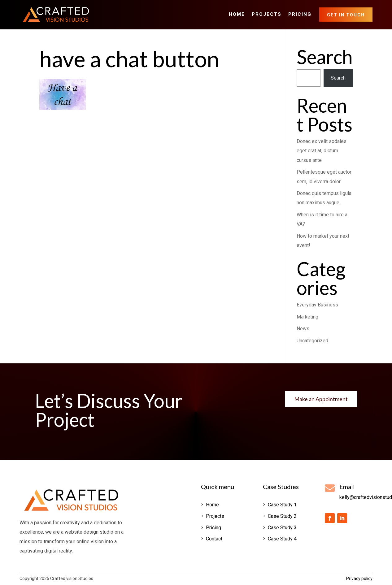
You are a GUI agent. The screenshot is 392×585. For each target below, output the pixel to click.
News (303, 329)
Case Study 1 (282, 505)
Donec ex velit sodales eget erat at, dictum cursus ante (322, 151)
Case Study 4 (282, 539)
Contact (214, 539)
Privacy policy (359, 578)
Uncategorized (312, 341)
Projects (267, 15)
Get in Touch (346, 15)
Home (237, 15)
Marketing (307, 317)
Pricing (300, 15)
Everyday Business (317, 305)
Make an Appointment (321, 399)
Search (338, 78)
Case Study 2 (282, 516)
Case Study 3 (282, 528)
